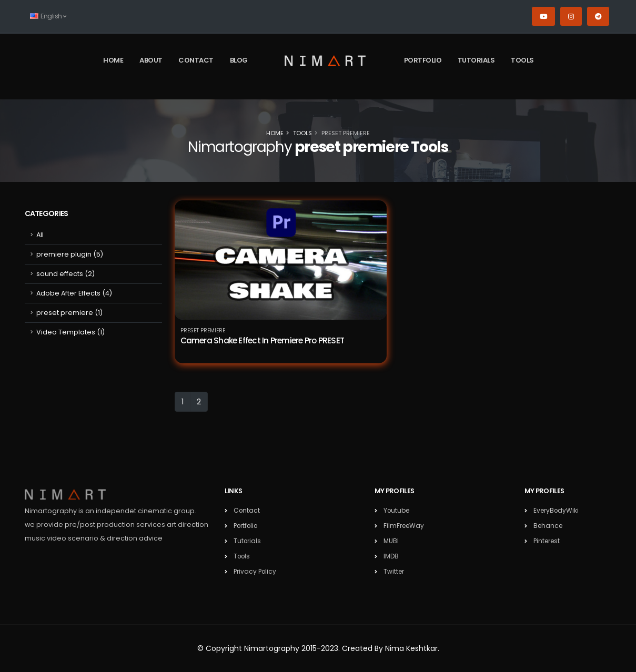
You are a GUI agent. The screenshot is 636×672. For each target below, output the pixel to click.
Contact (196, 60)
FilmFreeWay (405, 526)
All (40, 235)
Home (113, 60)
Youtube (398, 510)
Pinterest (548, 541)
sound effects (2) (65, 274)
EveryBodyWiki (557, 510)
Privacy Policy (256, 571)
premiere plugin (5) (70, 254)
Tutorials (476, 60)
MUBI (391, 541)
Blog (239, 60)
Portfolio (423, 60)
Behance (549, 526)
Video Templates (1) (70, 332)
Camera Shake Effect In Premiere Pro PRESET (263, 340)
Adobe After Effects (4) (74, 293)
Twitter (395, 571)
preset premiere (203, 331)
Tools (522, 60)
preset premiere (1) (69, 313)
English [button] (48, 16)
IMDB (392, 556)
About (151, 60)
